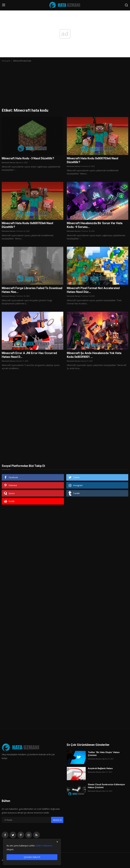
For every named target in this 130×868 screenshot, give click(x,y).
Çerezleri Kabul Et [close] (32, 857)
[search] (126, 5)
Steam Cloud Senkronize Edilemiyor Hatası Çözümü (106, 786)
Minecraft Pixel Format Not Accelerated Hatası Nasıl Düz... (93, 290)
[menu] (4, 5)
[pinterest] (21, 835)
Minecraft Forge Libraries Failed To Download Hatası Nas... (32, 290)
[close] (57, 842)
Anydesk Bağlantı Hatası (100, 768)
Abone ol (57, 820)
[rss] (36, 835)
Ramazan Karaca (9, 162)
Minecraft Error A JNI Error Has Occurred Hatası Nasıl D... (29, 355)
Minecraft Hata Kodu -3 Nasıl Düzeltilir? (28, 158)
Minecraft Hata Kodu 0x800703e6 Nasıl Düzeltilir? (93, 160)
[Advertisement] (65, 86)
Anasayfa (6, 61)
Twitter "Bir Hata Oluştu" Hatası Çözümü (104, 754)
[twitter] (13, 835)
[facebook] (5, 835)
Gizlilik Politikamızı (44, 846)
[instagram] (29, 835)
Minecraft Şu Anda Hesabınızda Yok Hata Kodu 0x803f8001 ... (94, 355)
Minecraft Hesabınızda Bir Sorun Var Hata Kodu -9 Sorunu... (95, 225)
